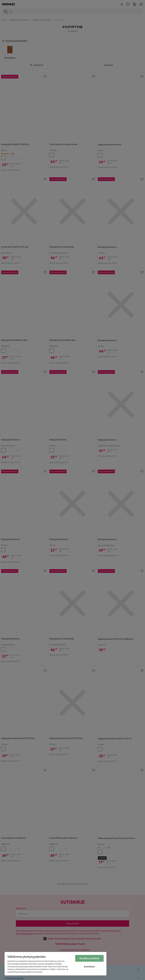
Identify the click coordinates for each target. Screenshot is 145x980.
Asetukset (89, 966)
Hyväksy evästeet (89, 958)
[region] (56, 964)
